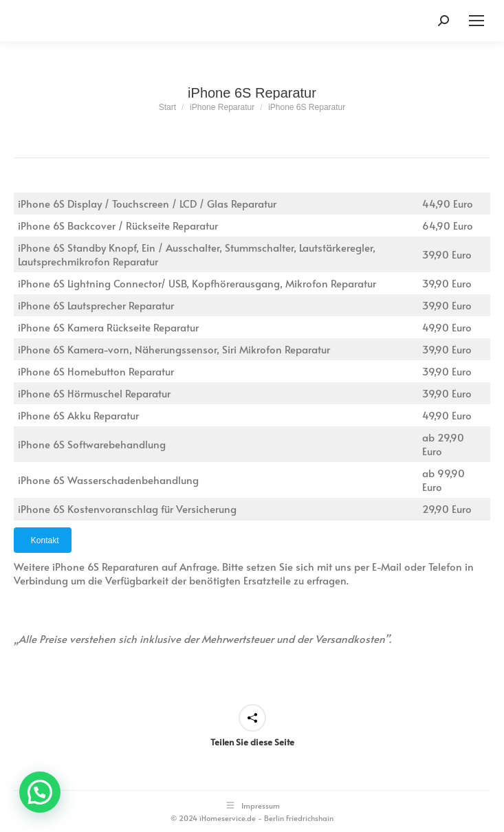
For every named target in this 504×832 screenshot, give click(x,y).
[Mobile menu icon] (476, 21)
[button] (40, 792)
